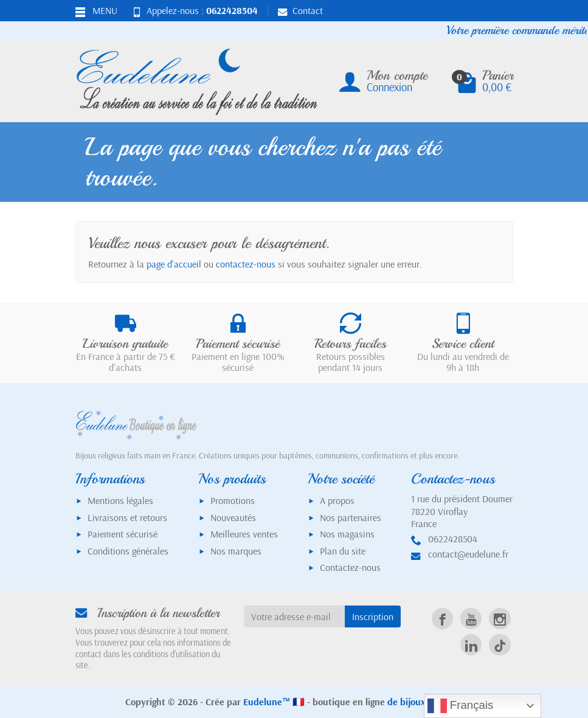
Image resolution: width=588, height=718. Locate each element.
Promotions (233, 500)
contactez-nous (246, 264)
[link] (442, 619)
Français (461, 706)
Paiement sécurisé (123, 534)
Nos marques (236, 551)
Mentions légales (120, 500)
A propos (337, 500)
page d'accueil (174, 264)
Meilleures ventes (244, 534)
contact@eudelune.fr (468, 554)
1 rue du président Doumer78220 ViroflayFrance (462, 511)
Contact (300, 10)
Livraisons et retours (127, 517)
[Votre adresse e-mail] (294, 617)
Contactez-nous (350, 567)
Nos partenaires (351, 517)
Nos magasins (347, 534)
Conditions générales (128, 551)
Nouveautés (233, 517)
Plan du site (343, 551)
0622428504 (232, 10)
